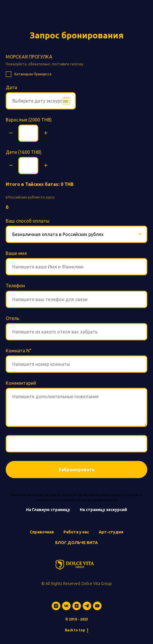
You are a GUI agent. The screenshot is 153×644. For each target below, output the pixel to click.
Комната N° (18, 351)
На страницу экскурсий (103, 510)
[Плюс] (46, 133)
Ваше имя (16, 253)
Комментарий (21, 383)
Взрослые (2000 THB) (29, 120)
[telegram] (87, 606)
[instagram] (56, 606)
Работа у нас (76, 532)
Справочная (42, 532)
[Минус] (11, 133)
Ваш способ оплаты (28, 221)
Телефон (15, 286)
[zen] (77, 606)
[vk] (66, 606)
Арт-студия (111, 532)
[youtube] (97, 606)
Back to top (77, 630)
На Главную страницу (48, 510)
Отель (12, 318)
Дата (11, 87)
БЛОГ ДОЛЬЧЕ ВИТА (76, 543)
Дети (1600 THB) (24, 152)
